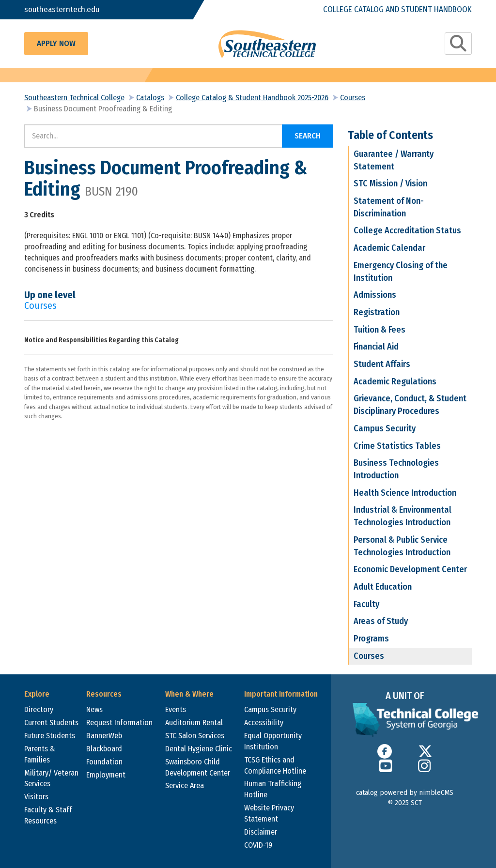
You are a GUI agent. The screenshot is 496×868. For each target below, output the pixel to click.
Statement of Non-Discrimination (389, 207)
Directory (39, 709)
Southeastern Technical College (74, 98)
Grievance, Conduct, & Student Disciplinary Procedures (410, 405)
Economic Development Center (410, 569)
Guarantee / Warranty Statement (394, 160)
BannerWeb (104, 736)
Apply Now (56, 43)
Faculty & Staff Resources (48, 815)
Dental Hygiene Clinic (199, 749)
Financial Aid (376, 347)
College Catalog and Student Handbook (397, 9)
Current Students (51, 723)
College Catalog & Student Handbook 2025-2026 (252, 98)
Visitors (36, 797)
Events (176, 709)
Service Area (185, 785)
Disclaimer (261, 832)
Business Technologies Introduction (396, 469)
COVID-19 (258, 845)
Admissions (375, 295)
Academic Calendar (389, 248)
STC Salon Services (195, 736)
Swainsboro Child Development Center (198, 767)
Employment (106, 775)
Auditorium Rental (194, 723)
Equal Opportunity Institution (273, 741)
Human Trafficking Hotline (273, 789)
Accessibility (264, 723)
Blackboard (104, 749)
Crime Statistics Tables (397, 446)
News (94, 709)
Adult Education (383, 587)
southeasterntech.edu (62, 9)
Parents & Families (40, 754)
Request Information (119, 723)
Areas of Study (381, 621)
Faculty (366, 604)
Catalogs (150, 98)
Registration (377, 312)
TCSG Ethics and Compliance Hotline (275, 765)
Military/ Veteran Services (51, 778)
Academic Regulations (395, 381)
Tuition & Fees (380, 330)
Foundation (104, 762)
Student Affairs (382, 364)
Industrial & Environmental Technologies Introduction (403, 516)
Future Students (50, 736)
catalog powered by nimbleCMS (405, 792)
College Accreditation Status (407, 230)
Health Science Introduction (405, 493)
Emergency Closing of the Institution (401, 272)
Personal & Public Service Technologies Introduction (402, 546)
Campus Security (385, 428)
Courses (353, 98)
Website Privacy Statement (269, 813)
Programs (371, 639)
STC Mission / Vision (390, 183)
